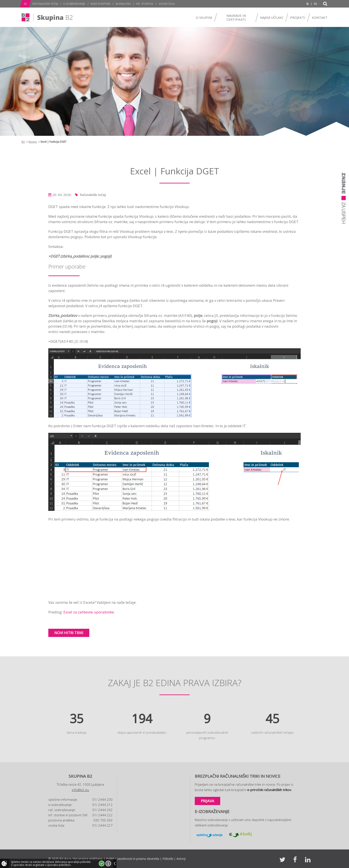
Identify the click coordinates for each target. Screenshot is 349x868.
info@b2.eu (80, 790)
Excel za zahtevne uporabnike (89, 612)
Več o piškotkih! (108, 863)
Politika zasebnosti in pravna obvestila (133, 859)
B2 (23, 142)
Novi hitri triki (69, 633)
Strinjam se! (102, 863)
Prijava (208, 801)
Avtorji (181, 859)
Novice (33, 142)
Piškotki (168, 859)
